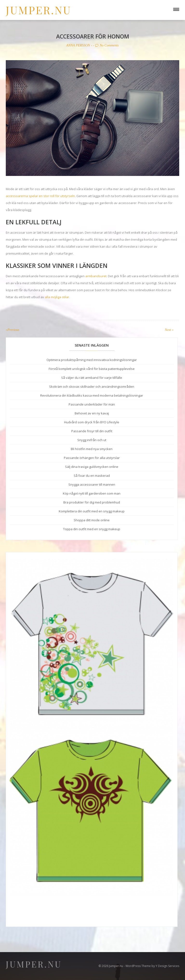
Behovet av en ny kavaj (92, 413)
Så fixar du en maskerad (92, 476)
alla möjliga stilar (57, 297)
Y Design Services (167, 966)
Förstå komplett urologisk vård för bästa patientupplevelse (92, 369)
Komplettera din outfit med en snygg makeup (92, 511)
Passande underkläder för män (92, 404)
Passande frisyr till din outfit (92, 431)
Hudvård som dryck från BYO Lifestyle (92, 422)
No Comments (108, 45)
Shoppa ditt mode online (92, 520)
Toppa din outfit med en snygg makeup (92, 529)
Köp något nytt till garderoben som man (92, 493)
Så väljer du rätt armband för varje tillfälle (92, 378)
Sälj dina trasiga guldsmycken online (92, 467)
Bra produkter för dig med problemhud (92, 502)
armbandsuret (96, 276)
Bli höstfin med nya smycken (92, 449)
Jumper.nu (39, 10)
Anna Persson (77, 45)
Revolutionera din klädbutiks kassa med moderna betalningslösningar (92, 395)
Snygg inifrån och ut (92, 440)
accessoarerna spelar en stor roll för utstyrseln (40, 196)
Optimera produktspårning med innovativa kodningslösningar (92, 360)
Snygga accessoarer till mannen (92, 484)
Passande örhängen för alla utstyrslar (92, 458)
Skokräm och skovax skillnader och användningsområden (92, 387)
